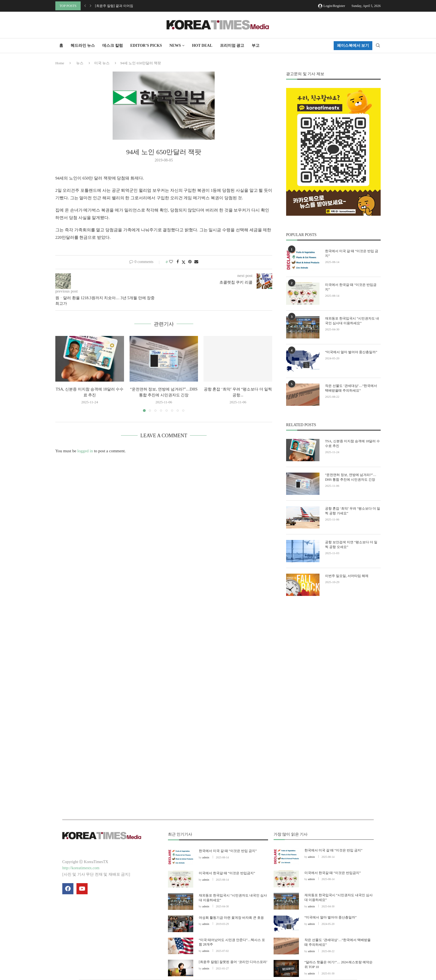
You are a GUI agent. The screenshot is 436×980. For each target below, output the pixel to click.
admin (206, 857)
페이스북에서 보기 (353, 46)
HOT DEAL (202, 46)
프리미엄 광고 (232, 46)
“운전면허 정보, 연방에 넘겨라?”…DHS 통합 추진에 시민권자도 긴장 (351, 477)
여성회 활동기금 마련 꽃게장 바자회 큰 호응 (231, 918)
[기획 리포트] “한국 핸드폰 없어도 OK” (124, 6)
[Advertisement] (333, 652)
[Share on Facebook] (178, 262)
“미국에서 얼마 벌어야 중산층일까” (351, 352)
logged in (85, 451)
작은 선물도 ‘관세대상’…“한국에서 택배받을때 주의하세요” (351, 388)
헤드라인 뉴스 (83, 46)
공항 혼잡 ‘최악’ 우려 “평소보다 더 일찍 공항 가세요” (353, 511)
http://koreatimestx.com (81, 868)
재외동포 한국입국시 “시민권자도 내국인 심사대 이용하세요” (352, 321)
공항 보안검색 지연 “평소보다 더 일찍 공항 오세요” (351, 545)
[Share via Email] (196, 262)
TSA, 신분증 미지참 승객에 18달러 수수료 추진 (352, 444)
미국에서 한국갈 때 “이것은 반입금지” (351, 287)
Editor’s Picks (146, 46)
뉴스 (80, 63)
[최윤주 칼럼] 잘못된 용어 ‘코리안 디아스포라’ (233, 962)
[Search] (378, 46)
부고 (256, 46)
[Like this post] (171, 262)
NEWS (175, 46)
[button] (85, 6)
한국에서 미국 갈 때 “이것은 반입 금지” (352, 253)
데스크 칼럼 (113, 46)
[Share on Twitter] (184, 262)
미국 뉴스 (102, 63)
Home (60, 63)
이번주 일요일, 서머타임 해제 (347, 576)
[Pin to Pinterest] (190, 262)
